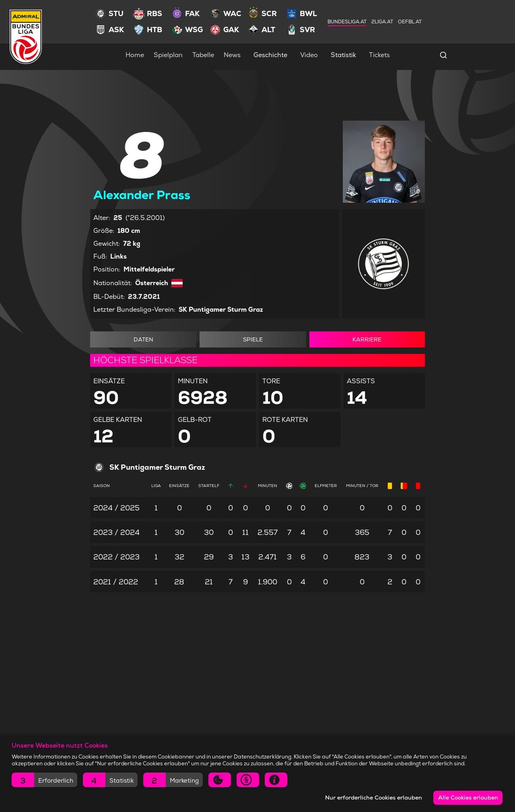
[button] (44, 780)
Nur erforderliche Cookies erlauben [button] (374, 798)
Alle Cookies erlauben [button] (468, 798)
